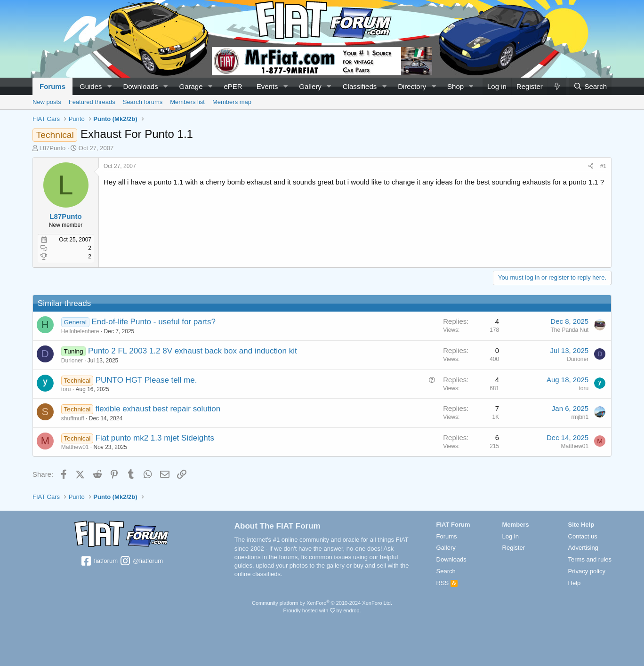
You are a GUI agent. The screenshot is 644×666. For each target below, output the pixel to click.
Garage (191, 86)
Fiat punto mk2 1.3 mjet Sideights (155, 438)
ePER (233, 86)
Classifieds (360, 86)
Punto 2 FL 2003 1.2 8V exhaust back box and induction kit (193, 351)
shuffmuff (73, 418)
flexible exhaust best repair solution (158, 409)
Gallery (310, 86)
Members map (232, 102)
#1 (603, 166)
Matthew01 (75, 447)
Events (267, 86)
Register (514, 548)
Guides (91, 86)
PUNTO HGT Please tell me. (146, 380)
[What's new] (557, 86)
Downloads (140, 86)
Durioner (72, 361)
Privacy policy (587, 571)
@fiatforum (141, 562)
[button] (109, 86)
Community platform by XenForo (322, 603)
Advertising (583, 548)
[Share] (591, 166)
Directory (412, 86)
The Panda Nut (569, 330)
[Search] (590, 86)
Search (446, 571)
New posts (47, 102)
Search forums (143, 102)
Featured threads (92, 102)
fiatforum (99, 562)
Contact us (583, 536)
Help (575, 583)
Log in (511, 536)
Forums (52, 86)
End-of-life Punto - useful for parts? (154, 322)
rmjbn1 (580, 417)
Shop (455, 86)
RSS (447, 583)
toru (66, 389)
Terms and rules (590, 559)
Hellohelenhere (80, 331)
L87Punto (53, 148)
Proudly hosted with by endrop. (322, 610)
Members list (187, 102)
